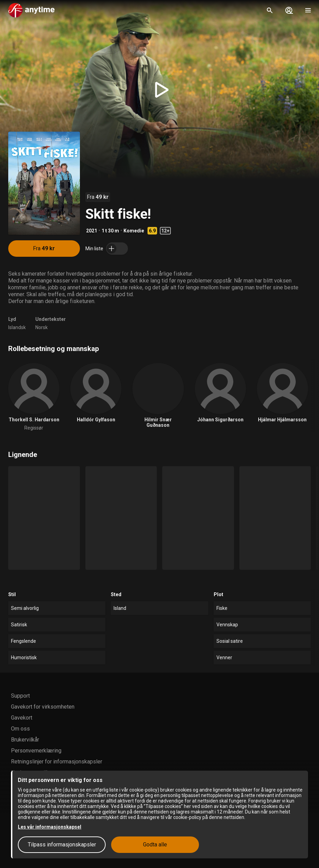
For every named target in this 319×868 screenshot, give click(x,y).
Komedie (134, 231)
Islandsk (17, 327)
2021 (92, 231)
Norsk (42, 327)
